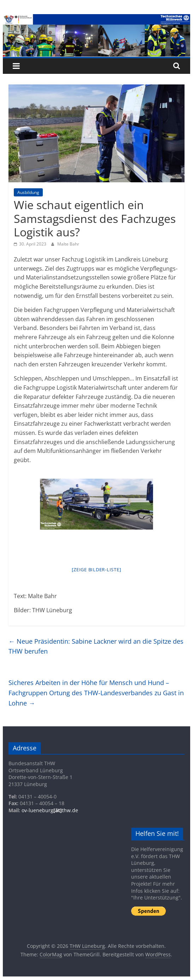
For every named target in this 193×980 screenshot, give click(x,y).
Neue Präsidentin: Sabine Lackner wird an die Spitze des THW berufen (96, 646)
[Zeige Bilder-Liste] (96, 569)
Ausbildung (28, 192)
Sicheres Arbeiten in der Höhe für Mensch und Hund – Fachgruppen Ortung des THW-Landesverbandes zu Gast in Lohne (96, 693)
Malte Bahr (68, 244)
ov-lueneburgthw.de (50, 810)
